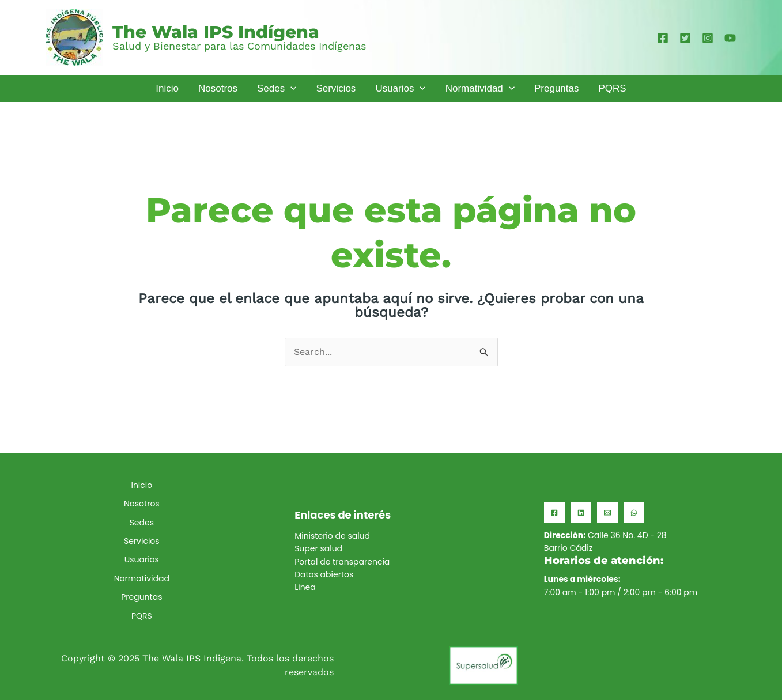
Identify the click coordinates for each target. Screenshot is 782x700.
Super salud (318, 548)
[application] (290, 88)
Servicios (142, 541)
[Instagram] (708, 38)
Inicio (141, 485)
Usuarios (142, 559)
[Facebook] (663, 38)
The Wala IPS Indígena (216, 32)
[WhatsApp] (634, 513)
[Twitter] (685, 38)
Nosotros (142, 504)
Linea (305, 587)
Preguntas (141, 597)
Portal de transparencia (342, 562)
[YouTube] (730, 38)
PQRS (142, 616)
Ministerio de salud (332, 536)
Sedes (142, 523)
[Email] (607, 513)
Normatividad (142, 578)
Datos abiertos (324, 574)
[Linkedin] (581, 513)
